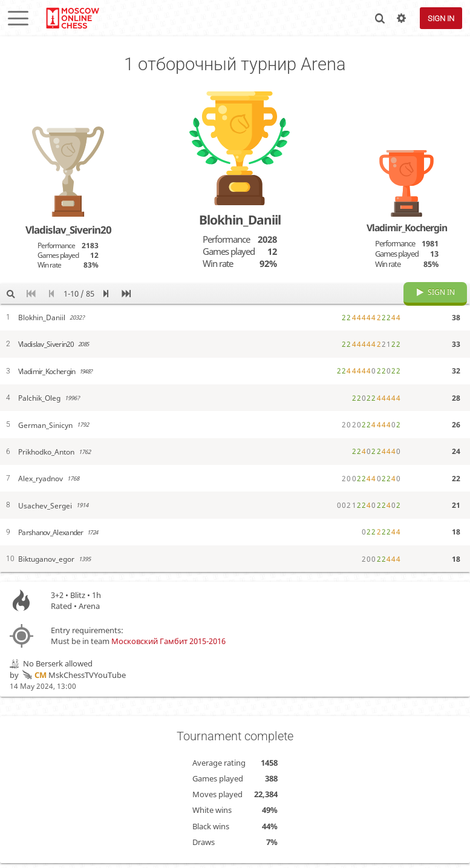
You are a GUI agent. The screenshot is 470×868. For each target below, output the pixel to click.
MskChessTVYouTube (73, 684)
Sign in (441, 18)
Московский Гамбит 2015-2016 (168, 650)
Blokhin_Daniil (240, 220)
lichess (72, 18)
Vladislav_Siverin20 (68, 230)
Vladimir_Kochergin (407, 228)
